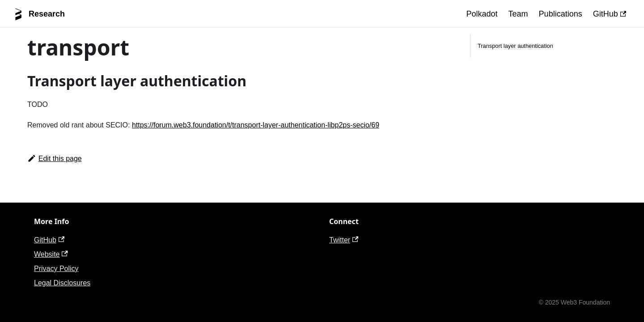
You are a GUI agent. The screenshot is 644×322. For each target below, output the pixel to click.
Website (51, 254)
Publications (561, 14)
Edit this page (55, 159)
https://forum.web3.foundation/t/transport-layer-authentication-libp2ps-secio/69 (256, 125)
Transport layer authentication (515, 46)
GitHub (610, 14)
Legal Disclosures (62, 283)
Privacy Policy (56, 269)
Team (518, 14)
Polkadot (482, 14)
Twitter (344, 240)
